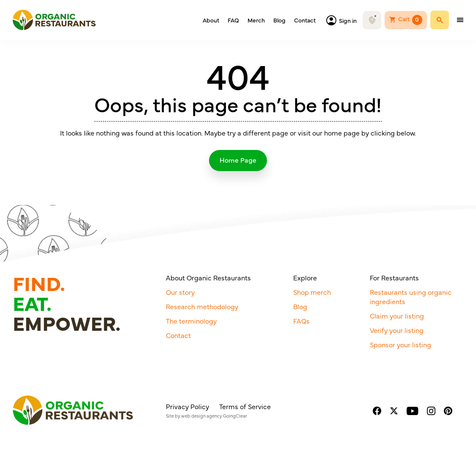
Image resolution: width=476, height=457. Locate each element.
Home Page (238, 160)
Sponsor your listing (400, 344)
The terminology (191, 321)
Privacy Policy (187, 406)
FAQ (233, 20)
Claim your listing (397, 316)
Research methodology (202, 306)
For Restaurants (394, 277)
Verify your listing (397, 330)
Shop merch (312, 292)
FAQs (301, 321)
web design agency (202, 416)
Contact (305, 20)
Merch (256, 20)
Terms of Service (245, 406)
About (211, 20)
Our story (180, 292)
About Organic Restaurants (208, 277)
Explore (305, 277)
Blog (279, 20)
